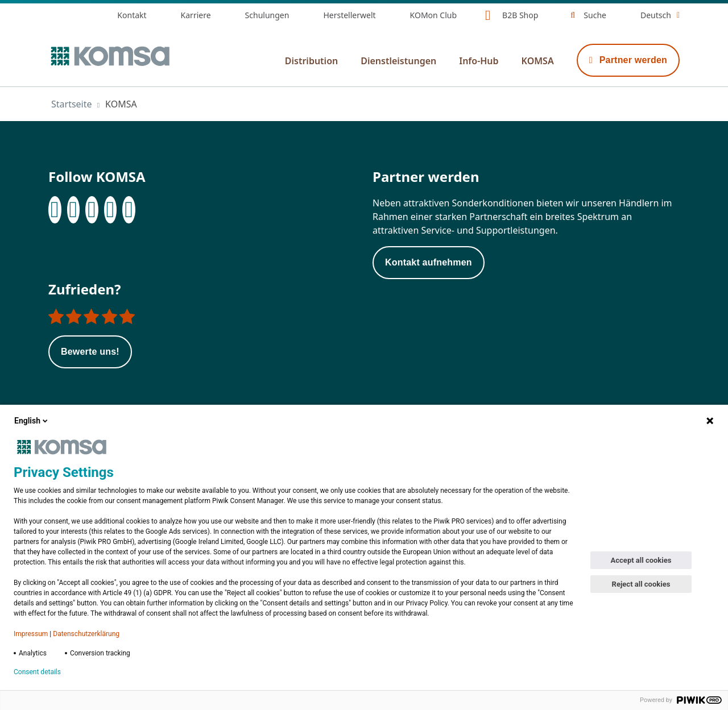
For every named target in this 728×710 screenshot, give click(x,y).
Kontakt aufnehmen (429, 262)
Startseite (72, 104)
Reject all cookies (641, 584)
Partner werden (628, 60)
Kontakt (132, 15)
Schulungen (267, 15)
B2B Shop (520, 15)
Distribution (311, 61)
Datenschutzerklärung (86, 634)
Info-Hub (479, 61)
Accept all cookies (641, 560)
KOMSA (538, 61)
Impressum (31, 634)
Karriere (196, 15)
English (32, 421)
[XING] (111, 210)
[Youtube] (129, 210)
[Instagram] (92, 210)
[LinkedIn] (74, 210)
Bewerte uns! (90, 352)
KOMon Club (434, 15)
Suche (595, 15)
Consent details (37, 672)
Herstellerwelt (349, 15)
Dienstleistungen (398, 61)
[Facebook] (55, 210)
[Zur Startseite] (109, 56)
